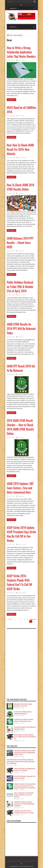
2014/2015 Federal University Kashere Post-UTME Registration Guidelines (24, 804)
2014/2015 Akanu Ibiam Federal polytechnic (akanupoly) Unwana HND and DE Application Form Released (21, 762)
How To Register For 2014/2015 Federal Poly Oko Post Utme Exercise (24, 795)
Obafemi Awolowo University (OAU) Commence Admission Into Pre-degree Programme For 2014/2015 (25, 786)
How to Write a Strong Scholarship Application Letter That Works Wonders (21, 52)
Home (10, 35)
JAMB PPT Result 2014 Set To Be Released (21, 368)
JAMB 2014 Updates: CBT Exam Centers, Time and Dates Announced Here (20, 488)
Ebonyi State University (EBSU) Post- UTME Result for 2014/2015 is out (25, 737)
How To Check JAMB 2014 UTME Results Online (20, 187)
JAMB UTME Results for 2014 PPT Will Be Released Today (21, 329)
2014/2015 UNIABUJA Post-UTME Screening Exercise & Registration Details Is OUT (25, 753)
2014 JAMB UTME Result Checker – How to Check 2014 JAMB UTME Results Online (20, 427)
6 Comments (21, 251)
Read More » (11, 100)
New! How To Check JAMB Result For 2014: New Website (20, 149)
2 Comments (21, 337)
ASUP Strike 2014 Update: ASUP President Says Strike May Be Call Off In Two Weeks (21, 534)
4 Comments (21, 193)
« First (10, 619)
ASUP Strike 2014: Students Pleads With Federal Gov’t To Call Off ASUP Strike (19, 582)
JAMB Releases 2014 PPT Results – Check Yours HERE (20, 243)
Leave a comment (22, 60)
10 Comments (21, 116)
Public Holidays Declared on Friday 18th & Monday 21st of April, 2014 (20, 287)
